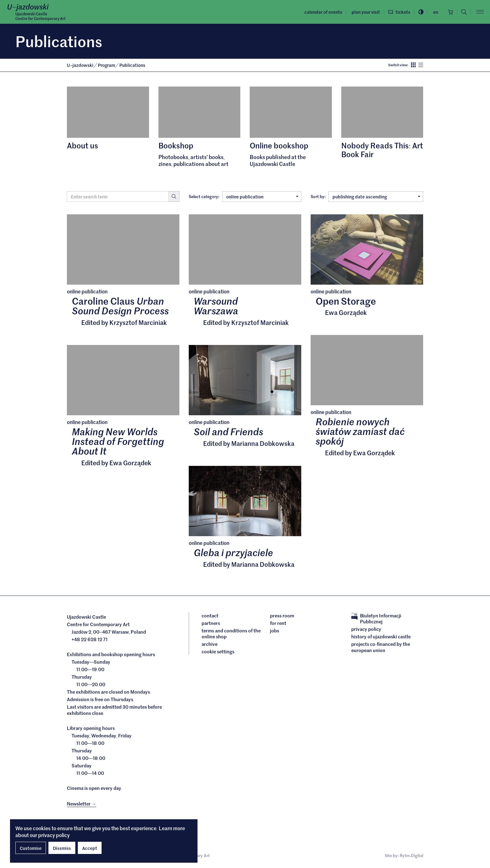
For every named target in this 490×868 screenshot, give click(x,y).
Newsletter (82, 803)
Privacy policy (366, 629)
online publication (262, 197)
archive (210, 644)
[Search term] (118, 197)
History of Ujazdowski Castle (381, 636)
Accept (90, 848)
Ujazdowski (80, 65)
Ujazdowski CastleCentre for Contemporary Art (40, 16)
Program (107, 65)
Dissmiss (62, 848)
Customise (31, 848)
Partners (211, 623)
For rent (278, 623)
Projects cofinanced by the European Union (381, 647)
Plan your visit (366, 12)
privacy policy (54, 835)
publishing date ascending (376, 197)
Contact (210, 616)
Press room (282, 616)
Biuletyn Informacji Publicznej (376, 619)
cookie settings (218, 651)
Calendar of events (323, 12)
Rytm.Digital (411, 855)
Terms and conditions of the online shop (231, 634)
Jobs (275, 631)
